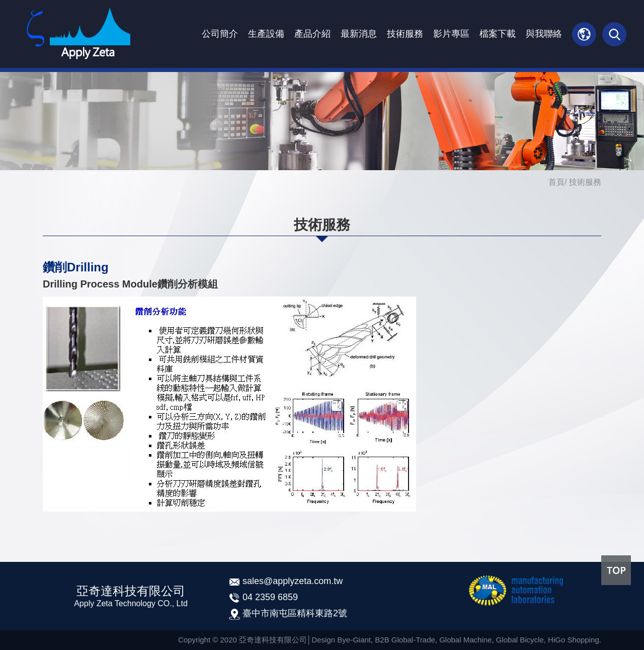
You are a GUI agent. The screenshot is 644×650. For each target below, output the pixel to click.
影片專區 (451, 34)
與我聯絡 (544, 34)
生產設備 (266, 34)
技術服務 (405, 34)
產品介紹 (312, 34)
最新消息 (359, 34)
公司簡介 (220, 34)
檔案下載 (498, 34)
